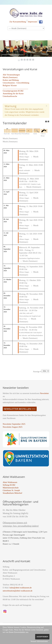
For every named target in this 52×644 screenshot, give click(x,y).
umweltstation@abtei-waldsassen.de (18, 591)
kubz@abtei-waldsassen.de (21, 588)
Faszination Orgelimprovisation (29, 258)
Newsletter (44, 393)
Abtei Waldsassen (10, 482)
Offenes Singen (24, 157)
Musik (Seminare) (10, 77)
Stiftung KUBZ (9, 485)
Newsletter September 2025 (14, 424)
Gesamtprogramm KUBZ (13, 91)
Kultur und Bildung (11, 80)
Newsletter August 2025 (13, 427)
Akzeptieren (42, 637)
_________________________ (15, 88)
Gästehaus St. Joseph (11, 490)
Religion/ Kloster (10, 85)
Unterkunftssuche (10, 96)
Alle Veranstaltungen (11, 75)
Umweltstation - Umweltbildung (16, 83)
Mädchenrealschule (11, 488)
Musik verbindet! (25, 170)
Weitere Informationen (39, 641)
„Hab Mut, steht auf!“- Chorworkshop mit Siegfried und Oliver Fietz (30, 316)
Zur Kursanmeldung (18, 22)
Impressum (33, 22)
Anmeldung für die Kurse (13, 94)
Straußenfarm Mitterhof (12, 493)
